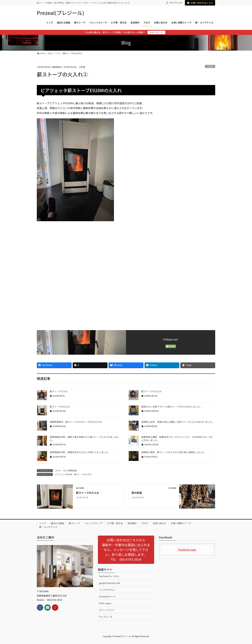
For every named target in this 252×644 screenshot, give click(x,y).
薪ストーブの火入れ (151, 391)
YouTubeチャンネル (109, 576)
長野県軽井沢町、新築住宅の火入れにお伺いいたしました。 (80, 452)
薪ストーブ (74, 523)
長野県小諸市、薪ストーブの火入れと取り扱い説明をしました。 (174, 452)
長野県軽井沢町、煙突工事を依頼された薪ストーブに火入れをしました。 (84, 439)
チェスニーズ (106, 617)
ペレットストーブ (93, 523)
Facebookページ (107, 596)
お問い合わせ (159, 523)
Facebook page (187, 550)
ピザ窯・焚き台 (115, 523)
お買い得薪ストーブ (181, 523)
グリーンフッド (107, 610)
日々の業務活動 (70, 470)
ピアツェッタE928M (64, 474)
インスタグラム (107, 590)
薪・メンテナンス (48, 527)
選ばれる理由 (57, 523)
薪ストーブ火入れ (59, 391)
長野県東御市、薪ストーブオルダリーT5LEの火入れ (76, 422)
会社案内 (132, 523)
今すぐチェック (156, 32)
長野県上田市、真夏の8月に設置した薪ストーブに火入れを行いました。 (178, 422)
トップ (43, 523)
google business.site (110, 583)
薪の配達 (137, 493)
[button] (126, 550)
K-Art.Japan (105, 603)
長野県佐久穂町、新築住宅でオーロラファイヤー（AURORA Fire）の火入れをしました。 (177, 439)
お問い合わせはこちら (200, 3)
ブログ (210, 66)
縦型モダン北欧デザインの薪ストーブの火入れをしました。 (172, 407)
